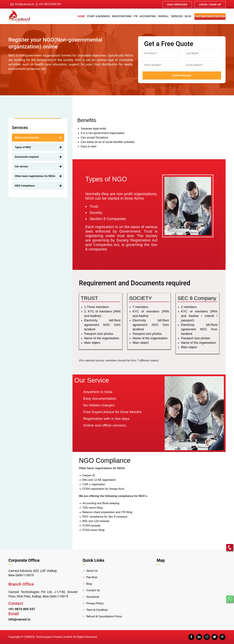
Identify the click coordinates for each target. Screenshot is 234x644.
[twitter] (215, 637)
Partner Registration (210, 16)
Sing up (215, 5)
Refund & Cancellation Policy (104, 616)
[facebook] (191, 637)
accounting (148, 16)
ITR (136, 16)
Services (177, 16)
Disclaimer (93, 597)
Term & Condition (97, 610)
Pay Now (92, 577)
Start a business (98, 16)
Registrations (122, 16)
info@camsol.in (25, 4)
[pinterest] (222, 637)
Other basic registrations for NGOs (35, 176)
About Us (92, 571)
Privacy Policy (95, 603)
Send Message (182, 75)
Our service (22, 166)
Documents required (27, 157)
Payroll (163, 16)
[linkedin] (199, 637)
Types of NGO (23, 147)
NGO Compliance (25, 186)
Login (204, 5)
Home (81, 16)
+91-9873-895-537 (49, 4)
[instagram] (207, 637)
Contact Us (93, 590)
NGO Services (177, 5)
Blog (188, 16)
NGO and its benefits (27, 138)
